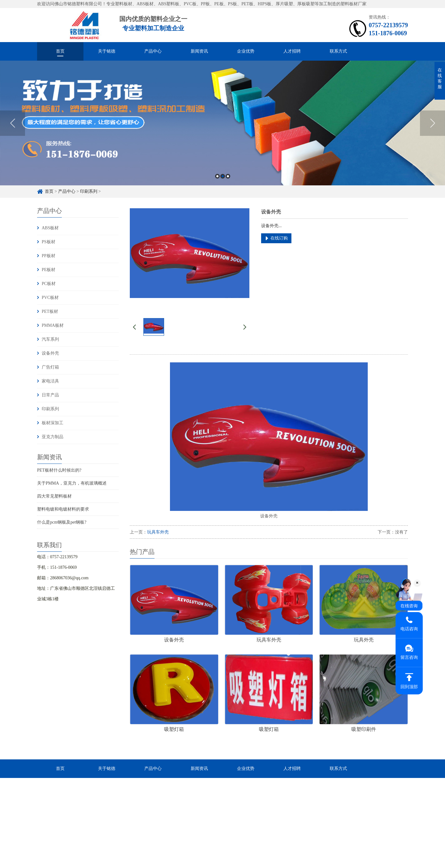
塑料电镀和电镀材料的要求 (63, 509)
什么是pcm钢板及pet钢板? (62, 522)
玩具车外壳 (158, 532)
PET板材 (50, 311)
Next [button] (432, 123)
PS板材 (49, 242)
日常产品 (50, 395)
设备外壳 (50, 353)
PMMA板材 (53, 325)
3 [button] (228, 176)
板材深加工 (53, 423)
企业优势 (246, 51)
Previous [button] (13, 123)
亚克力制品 (53, 437)
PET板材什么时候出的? (59, 470)
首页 (60, 51)
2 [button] (223, 176)
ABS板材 (50, 228)
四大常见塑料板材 (54, 496)
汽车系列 (50, 339)
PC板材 (49, 284)
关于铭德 (107, 51)
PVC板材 (50, 298)
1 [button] (217, 176)
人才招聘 (292, 51)
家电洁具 (50, 381)
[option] (222, 123)
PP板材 (49, 256)
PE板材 (49, 270)
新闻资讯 (199, 51)
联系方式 (338, 51)
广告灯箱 (50, 367)
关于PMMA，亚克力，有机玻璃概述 (72, 483)
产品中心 (153, 51)
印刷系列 (89, 191)
